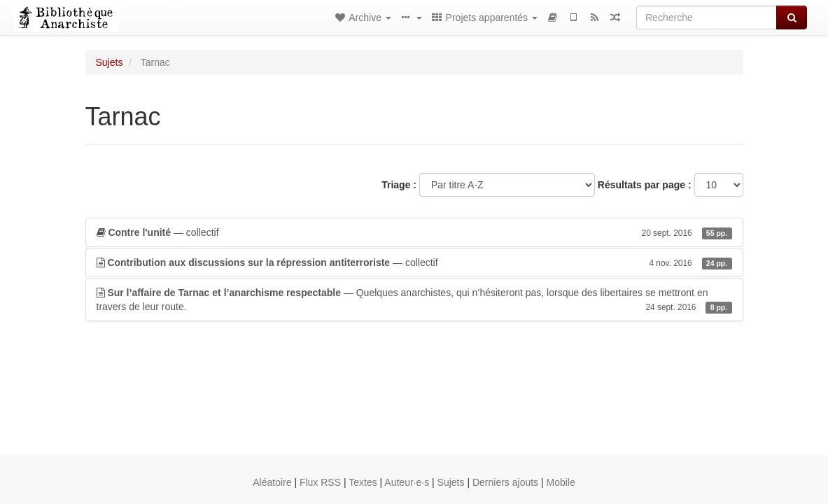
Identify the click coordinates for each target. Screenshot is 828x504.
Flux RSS (320, 482)
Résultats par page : (645, 185)
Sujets (110, 62)
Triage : (399, 185)
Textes (363, 482)
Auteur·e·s (407, 482)
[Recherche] (707, 17)
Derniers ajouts (505, 482)
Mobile (561, 482)
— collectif (414, 232)
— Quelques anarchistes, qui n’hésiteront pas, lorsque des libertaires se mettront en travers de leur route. (414, 300)
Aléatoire (272, 482)
